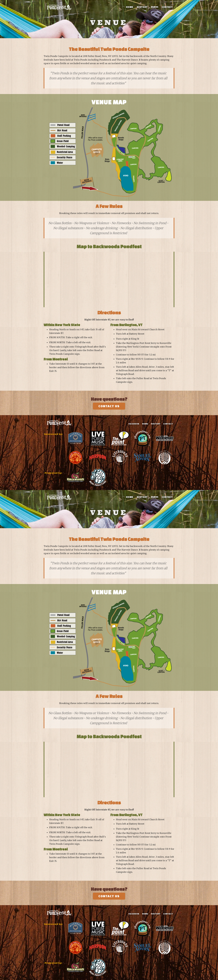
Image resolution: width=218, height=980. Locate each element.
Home (130, 7)
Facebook (134, 424)
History (142, 7)
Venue (155, 7)
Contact (167, 7)
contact (168, 424)
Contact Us (109, 406)
